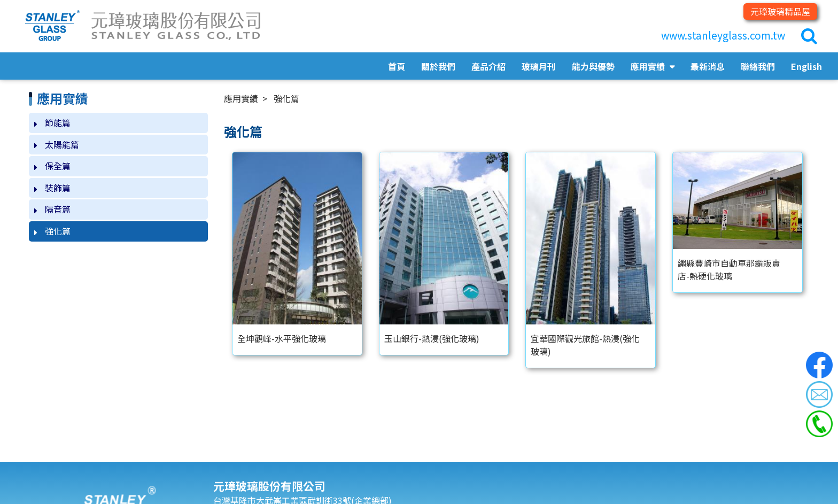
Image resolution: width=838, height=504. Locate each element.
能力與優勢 (593, 66)
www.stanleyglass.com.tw (723, 35)
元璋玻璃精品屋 (780, 11)
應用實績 (649, 66)
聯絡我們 (758, 66)
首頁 (397, 66)
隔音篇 (58, 209)
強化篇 (58, 231)
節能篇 (58, 122)
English (806, 66)
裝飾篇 (58, 188)
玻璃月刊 (539, 66)
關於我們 (438, 66)
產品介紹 (488, 66)
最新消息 (708, 66)
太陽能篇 (62, 144)
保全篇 (58, 166)
